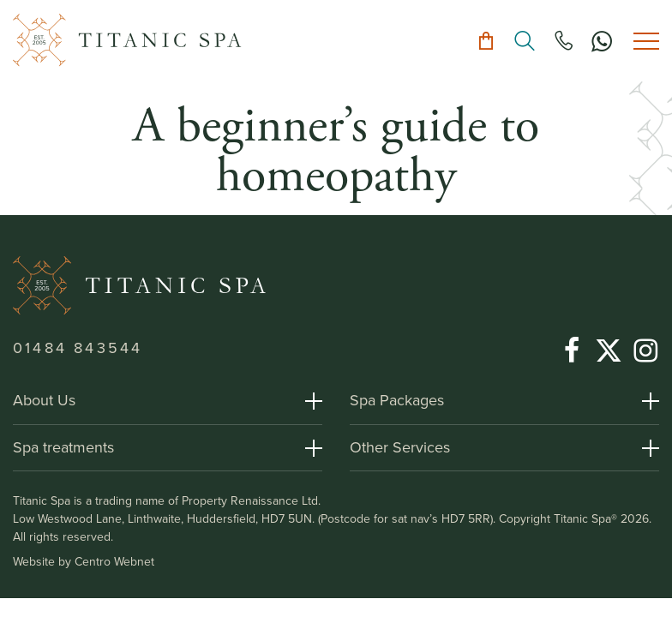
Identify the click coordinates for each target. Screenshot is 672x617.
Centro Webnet (114, 562)
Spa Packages (397, 400)
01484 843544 (78, 348)
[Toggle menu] (646, 41)
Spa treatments (63, 447)
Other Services (400, 447)
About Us (44, 400)
